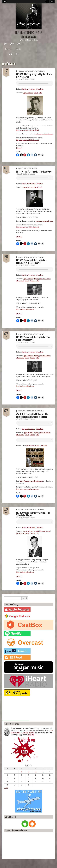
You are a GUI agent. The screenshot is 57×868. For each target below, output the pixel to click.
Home (6, 44)
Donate (10, 54)
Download (40, 89)
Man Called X (23, 168)
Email (36, 93)
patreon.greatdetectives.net (44, 134)
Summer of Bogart (39, 411)
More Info (31, 735)
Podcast (37, 71)
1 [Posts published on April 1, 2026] (22, 772)
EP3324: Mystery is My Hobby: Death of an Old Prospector (35, 75)
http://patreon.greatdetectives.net (27, 489)
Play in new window (29, 89)
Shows (19, 44)
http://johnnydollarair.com (25, 309)
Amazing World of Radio (24, 411)
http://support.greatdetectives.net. (28, 140)
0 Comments (32, 79)
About (12, 44)
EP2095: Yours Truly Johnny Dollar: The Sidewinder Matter (33, 514)
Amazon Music (45, 279)
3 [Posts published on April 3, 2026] (36, 772)
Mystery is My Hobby (23, 71)
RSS (41, 93)
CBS (19, 168)
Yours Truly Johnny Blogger (23, 79)
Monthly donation (28, 733)
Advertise (18, 49)
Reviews (8, 49)
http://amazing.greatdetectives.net (31, 481)
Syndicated (42, 71)
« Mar (6, 788)
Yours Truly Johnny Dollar (38, 257)
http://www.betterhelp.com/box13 (28, 130)
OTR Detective (31, 71)
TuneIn (33, 281)
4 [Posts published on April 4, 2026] (43, 772)
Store (17, 54)
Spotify (37, 279)
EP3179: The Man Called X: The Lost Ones (34, 171)
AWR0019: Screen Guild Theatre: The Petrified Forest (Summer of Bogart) (32, 415)
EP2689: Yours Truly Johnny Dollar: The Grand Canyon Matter (33, 338)
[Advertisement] (16, 709)
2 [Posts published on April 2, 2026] (29, 772)
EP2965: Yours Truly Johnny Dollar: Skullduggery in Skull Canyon (31, 261)
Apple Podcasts (28, 93)
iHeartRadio (20, 281)
